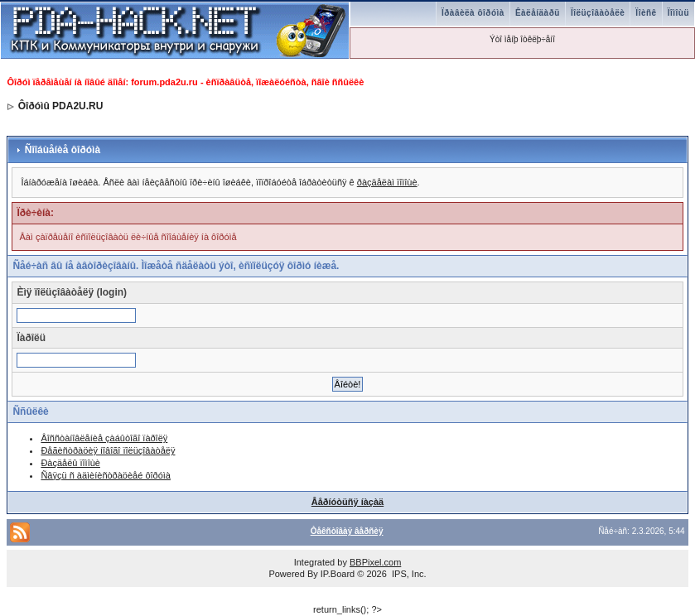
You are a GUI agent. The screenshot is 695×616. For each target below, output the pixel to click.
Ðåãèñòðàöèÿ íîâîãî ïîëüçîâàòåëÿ (108, 450)
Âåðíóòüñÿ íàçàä (347, 502)
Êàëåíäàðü (538, 13)
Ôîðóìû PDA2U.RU (61, 106)
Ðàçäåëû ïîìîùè (70, 463)
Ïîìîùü (678, 13)
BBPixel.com (375, 562)
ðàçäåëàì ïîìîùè (387, 182)
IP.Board (338, 574)
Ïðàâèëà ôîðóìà (473, 13)
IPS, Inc (408, 574)
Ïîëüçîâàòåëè (598, 13)
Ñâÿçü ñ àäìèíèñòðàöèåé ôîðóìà (106, 475)
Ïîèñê (646, 13)
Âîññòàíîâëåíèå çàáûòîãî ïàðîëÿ (104, 438)
